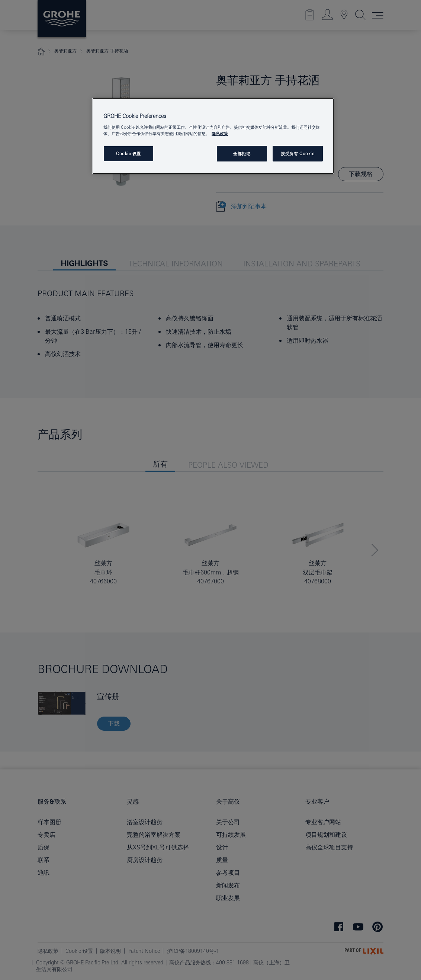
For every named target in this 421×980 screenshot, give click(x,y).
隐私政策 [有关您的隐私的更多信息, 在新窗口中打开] (220, 133)
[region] (213, 136)
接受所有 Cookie (298, 153)
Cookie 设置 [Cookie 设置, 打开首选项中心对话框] (128, 153)
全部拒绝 (242, 153)
